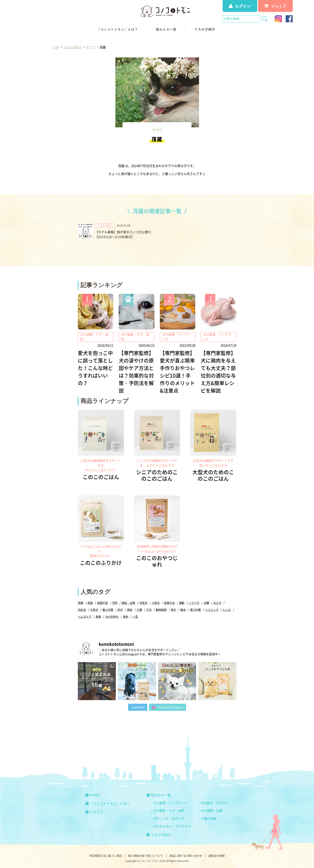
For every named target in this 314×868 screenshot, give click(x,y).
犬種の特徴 (208, 819)
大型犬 (94, 610)
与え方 (217, 603)
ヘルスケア (85, 616)
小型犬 (156, 603)
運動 (182, 603)
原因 (90, 603)
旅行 (174, 610)
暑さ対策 (108, 610)
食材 (126, 616)
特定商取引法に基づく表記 (106, 856)
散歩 (183, 610)
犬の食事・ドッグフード (170, 803)
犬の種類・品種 (211, 811)
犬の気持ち (112, 616)
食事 (98, 616)
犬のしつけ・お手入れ (169, 819)
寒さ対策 (195, 610)
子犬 (149, 610)
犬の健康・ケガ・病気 (169, 811)
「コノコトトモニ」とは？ (108, 803)
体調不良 (102, 603)
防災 (120, 610)
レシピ (227, 610)
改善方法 (169, 603)
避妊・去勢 (128, 603)
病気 (130, 610)
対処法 (82, 610)
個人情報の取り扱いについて (146, 856)
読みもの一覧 (159, 795)
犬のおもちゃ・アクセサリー (173, 826)
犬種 (206, 603)
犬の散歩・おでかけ (215, 803)
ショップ (94, 812)
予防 (115, 603)
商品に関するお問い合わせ (186, 856)
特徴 (81, 603)
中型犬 (143, 603)
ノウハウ (194, 603)
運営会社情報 (217, 856)
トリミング (212, 610)
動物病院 (161, 610)
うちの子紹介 (159, 835)
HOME (92, 795)
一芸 (135, 616)
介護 (139, 610)
